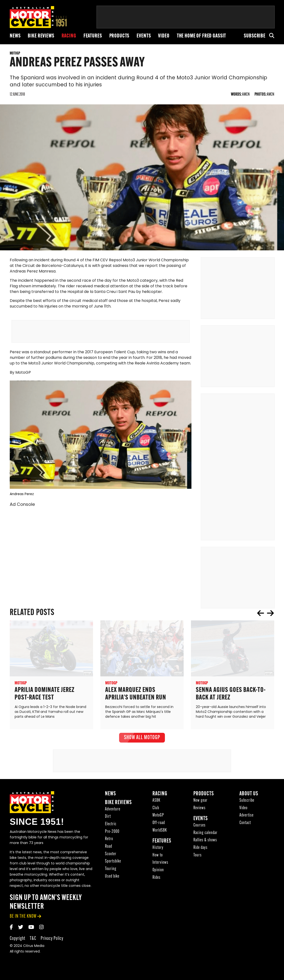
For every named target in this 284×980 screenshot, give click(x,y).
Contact (245, 826)
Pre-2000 (112, 834)
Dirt (108, 819)
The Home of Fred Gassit (202, 36)
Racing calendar (205, 835)
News (15, 36)
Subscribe (255, 36)
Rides (156, 880)
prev (261, 616)
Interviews (160, 865)
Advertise (246, 818)
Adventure (113, 812)
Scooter (111, 857)
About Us (249, 797)
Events (144, 36)
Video (164, 36)
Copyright (18, 941)
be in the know (23, 919)
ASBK (156, 803)
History (158, 850)
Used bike (112, 879)
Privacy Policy (52, 941)
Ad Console (22, 507)
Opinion (158, 873)
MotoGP (158, 818)
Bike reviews (41, 36)
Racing (69, 36)
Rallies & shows (205, 843)
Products (119, 36)
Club (156, 811)
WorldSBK (160, 833)
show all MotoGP (142, 740)
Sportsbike (113, 864)
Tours (198, 858)
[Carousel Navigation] (265, 616)
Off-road (159, 826)
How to (158, 858)
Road (109, 849)
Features (93, 36)
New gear (200, 803)
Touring (111, 872)
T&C (33, 941)
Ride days (200, 850)
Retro (109, 842)
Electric (111, 827)
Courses (199, 828)
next (270, 616)
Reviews (199, 811)
